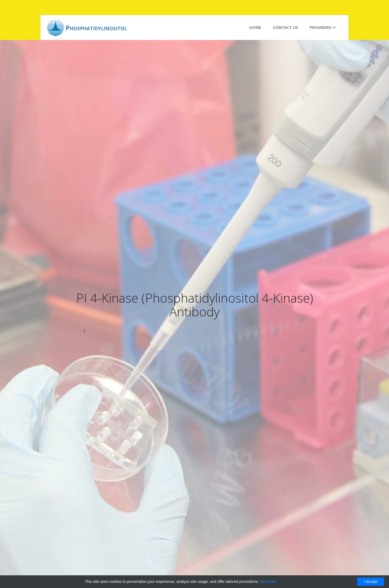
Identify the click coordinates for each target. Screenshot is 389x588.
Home (255, 27)
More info (268, 582)
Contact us (286, 27)
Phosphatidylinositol (96, 28)
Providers (323, 27)
